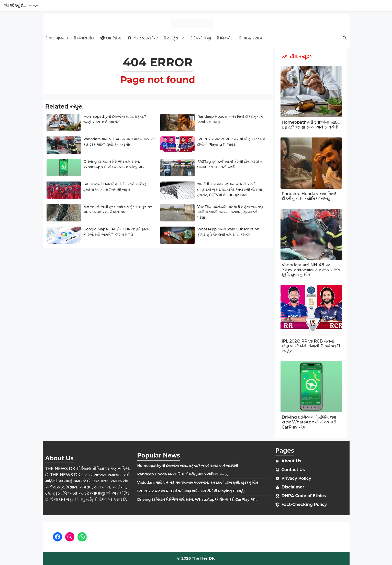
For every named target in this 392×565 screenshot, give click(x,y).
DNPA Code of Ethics (304, 496)
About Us (291, 461)
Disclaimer (293, 487)
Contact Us (293, 470)
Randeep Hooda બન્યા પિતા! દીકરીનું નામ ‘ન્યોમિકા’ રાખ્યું (309, 196)
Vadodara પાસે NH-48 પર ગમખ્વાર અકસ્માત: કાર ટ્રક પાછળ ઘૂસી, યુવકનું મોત (311, 270)
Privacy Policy (296, 478)
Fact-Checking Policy (304, 504)
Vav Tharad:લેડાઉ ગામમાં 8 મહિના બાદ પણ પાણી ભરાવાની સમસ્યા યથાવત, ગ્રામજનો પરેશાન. (230, 212)
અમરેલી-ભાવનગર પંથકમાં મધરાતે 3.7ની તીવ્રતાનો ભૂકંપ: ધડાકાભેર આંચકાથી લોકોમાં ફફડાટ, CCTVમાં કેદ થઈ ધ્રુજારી (229, 189)
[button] (345, 38)
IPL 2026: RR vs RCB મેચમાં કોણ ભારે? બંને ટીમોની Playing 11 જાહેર (311, 346)
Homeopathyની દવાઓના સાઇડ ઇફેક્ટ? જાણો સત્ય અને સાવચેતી (311, 125)
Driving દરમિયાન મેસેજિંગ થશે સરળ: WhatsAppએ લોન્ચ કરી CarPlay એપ (309, 422)
